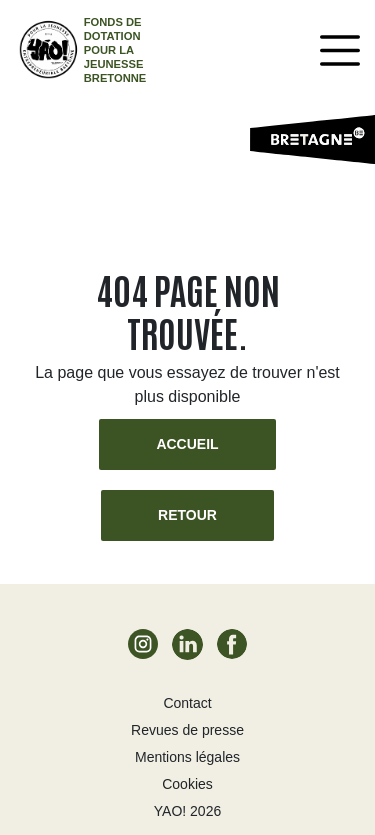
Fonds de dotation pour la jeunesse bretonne (115, 50)
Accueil (187, 444)
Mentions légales (187, 757)
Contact (187, 703)
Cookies (187, 784)
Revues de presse (187, 730)
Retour (187, 515)
